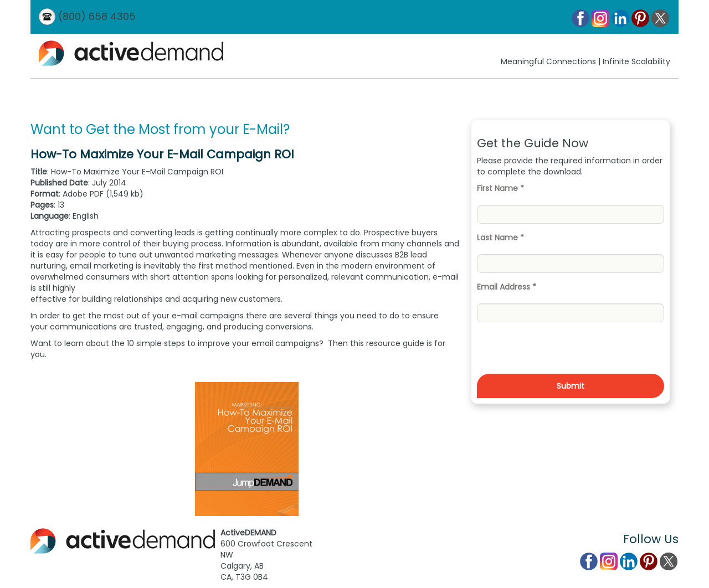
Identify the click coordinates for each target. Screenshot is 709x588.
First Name (500, 188)
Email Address (507, 287)
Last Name (500, 238)
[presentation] (561, 352)
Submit (571, 386)
